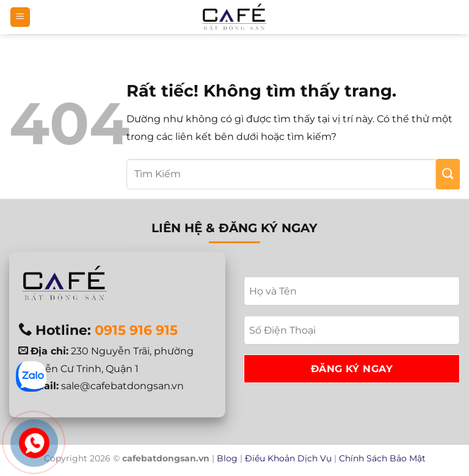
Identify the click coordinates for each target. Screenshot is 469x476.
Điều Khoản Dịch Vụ (288, 458)
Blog (227, 458)
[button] (20, 17)
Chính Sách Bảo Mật (382, 458)
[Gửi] (448, 174)
